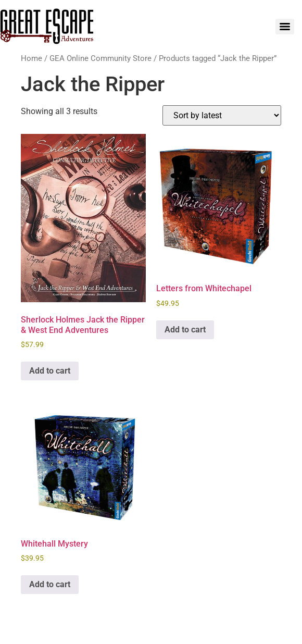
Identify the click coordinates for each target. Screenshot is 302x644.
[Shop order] (222, 115)
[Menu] (285, 27)
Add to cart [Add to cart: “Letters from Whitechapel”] (185, 330)
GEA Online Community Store (100, 58)
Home (32, 58)
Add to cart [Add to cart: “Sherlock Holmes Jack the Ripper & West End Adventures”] (50, 371)
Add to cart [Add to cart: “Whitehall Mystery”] (50, 584)
